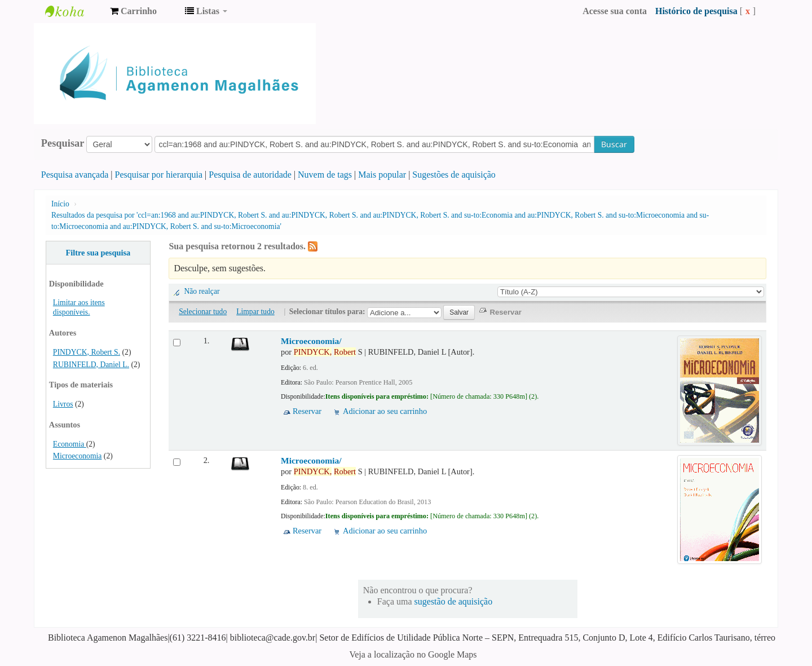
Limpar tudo (255, 312)
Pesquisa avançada (75, 175)
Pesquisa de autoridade (250, 175)
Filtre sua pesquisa (98, 253)
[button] (133, 11)
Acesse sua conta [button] (615, 11)
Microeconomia (78, 456)
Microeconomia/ (311, 341)
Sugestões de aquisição (454, 175)
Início (60, 204)
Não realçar (202, 291)
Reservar (307, 411)
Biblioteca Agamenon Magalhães (73, 11)
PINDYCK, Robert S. (87, 352)
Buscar (614, 144)
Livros (63, 404)
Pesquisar (63, 143)
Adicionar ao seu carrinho (385, 411)
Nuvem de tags (325, 175)
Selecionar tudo (203, 312)
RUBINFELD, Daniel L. (91, 365)
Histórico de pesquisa (696, 11)
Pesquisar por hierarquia (159, 175)
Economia (70, 444)
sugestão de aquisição (454, 601)
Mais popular (382, 175)
